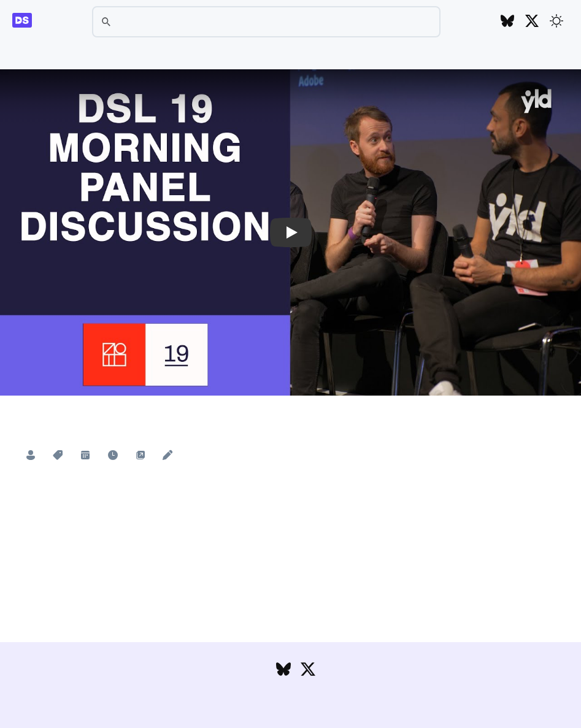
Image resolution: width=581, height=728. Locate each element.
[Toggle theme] (556, 21)
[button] (290, 233)
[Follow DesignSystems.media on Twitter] (532, 22)
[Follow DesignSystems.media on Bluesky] (507, 22)
